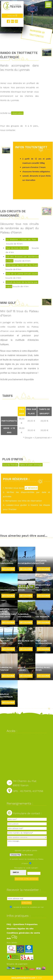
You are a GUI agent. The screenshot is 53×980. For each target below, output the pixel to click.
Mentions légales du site (20, 929)
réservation (17, 113)
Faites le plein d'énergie (31, 465)
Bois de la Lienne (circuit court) (22, 274)
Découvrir (8, 569)
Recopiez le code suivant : (27, 868)
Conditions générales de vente (23, 933)
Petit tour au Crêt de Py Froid (22, 265)
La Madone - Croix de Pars (22, 239)
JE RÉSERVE (31, 488)
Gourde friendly (10, 465)
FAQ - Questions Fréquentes (22, 924)
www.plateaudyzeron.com (23, 978)
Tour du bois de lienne (17, 248)
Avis (12, 938)
